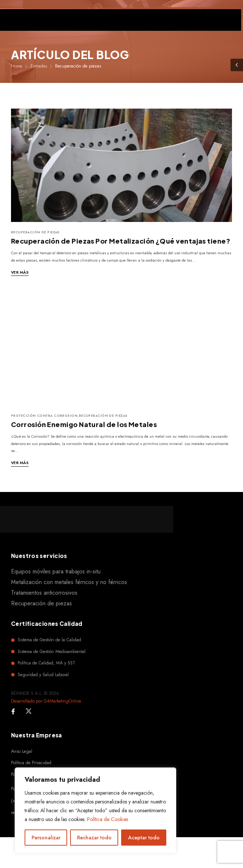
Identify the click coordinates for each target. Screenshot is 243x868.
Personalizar (46, 838)
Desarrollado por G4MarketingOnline (46, 701)
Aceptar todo (144, 838)
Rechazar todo (94, 838)
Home (17, 66)
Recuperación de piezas (35, 232)
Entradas (39, 66)
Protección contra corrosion (44, 415)
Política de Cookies (108, 819)
